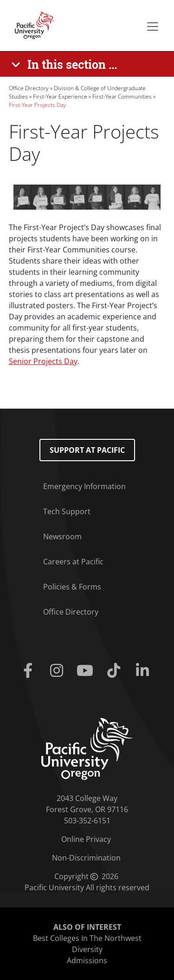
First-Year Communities (122, 96)
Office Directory (29, 88)
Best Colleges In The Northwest (87, 938)
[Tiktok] (116, 671)
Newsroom (62, 536)
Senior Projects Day (43, 361)
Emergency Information (84, 486)
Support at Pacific (87, 450)
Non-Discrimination (86, 858)
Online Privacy (86, 839)
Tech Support (67, 511)
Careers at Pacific (73, 562)
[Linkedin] (144, 671)
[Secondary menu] (153, 26)
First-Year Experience (60, 96)
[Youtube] (87, 671)
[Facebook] (30, 671)
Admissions (87, 960)
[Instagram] (58, 671)
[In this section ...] (66, 64)
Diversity (87, 949)
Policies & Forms (72, 587)
